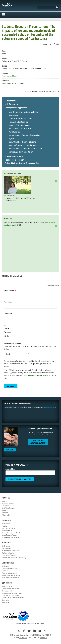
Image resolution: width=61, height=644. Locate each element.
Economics (5, 571)
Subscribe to (38, 442)
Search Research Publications (11, 537)
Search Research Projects (9, 535)
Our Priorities (6, 524)
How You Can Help (7, 591)
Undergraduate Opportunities (17, 108)
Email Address (10, 290)
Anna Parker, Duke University (13, 83)
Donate (4, 510)
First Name (8, 302)
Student (8, 329)
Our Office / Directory (8, 508)
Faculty (8, 332)
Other (7, 336)
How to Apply (13, 115)
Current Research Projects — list (12, 533)
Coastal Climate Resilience (10, 569)
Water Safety (6, 600)
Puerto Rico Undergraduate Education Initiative (25, 148)
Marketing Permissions (12, 343)
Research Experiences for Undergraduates (23, 112)
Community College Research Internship (22, 142)
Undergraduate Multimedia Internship (21, 152)
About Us (4, 501)
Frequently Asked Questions (19, 122)
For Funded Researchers (9, 528)
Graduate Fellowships (14, 156)
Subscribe (5, 513)
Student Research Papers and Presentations (25, 135)
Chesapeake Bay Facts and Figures (12, 593)
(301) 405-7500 (23, 638)
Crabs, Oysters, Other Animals (11, 595)
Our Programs (11, 101)
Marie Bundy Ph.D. (9, 76)
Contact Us (44, 638)
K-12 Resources (11, 104)
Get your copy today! (50, 407)
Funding (4, 526)
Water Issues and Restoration (11, 578)
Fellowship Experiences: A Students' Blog (22, 163)
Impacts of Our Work (8, 503)
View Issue (10, 450)
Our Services (6, 566)
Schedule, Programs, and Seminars (21, 118)
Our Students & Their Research (20, 128)
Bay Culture (5, 602)
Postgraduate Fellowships (16, 160)
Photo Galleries (14, 132)
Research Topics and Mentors (19, 125)
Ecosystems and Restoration (10, 589)
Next (56, 181)
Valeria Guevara (9, 196)
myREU (11, 138)
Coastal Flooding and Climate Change (13, 598)
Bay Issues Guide (7, 586)
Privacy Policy (6, 515)
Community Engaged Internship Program (22, 145)
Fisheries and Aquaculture (10, 573)
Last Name (8, 313)
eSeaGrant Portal (7, 530)
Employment (6, 506)
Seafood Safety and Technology (11, 575)
